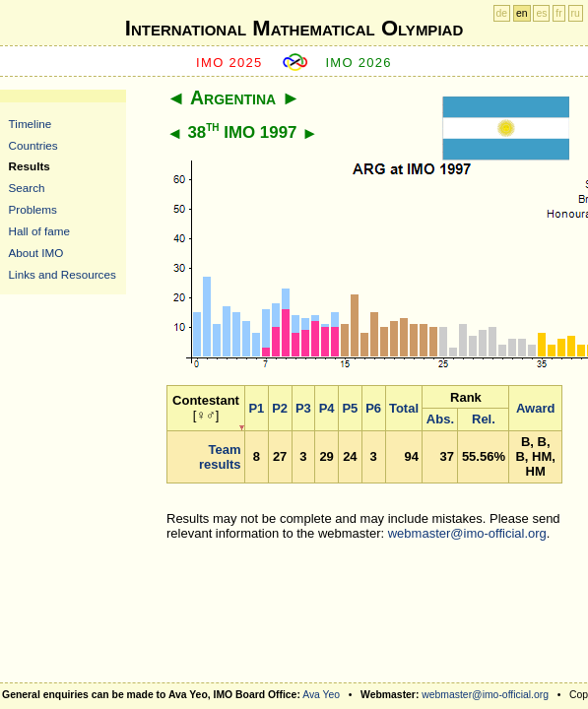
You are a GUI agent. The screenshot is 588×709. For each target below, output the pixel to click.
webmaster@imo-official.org (467, 533)
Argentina (233, 97)
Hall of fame (39, 231)
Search (27, 188)
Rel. (484, 419)
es (541, 13)
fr (558, 13)
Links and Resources (63, 274)
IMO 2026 (359, 63)
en (522, 13)
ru (576, 13)
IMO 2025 (229, 63)
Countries (33, 145)
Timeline (31, 124)
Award (536, 408)
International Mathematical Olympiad (294, 28)
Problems (33, 209)
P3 (303, 408)
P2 (280, 408)
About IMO (36, 253)
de (502, 13)
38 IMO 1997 (242, 132)
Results (30, 166)
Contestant (206, 400)
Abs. (440, 419)
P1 (256, 408)
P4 (327, 408)
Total (404, 408)
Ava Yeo (321, 695)
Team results (220, 457)
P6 (373, 408)
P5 (350, 408)
